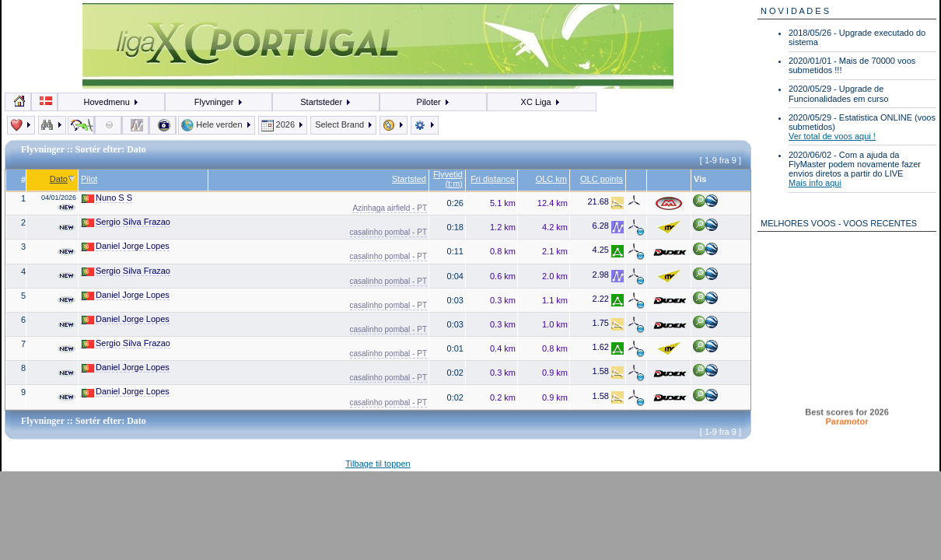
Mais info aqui (815, 183)
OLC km (551, 179)
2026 (283, 124)
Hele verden (216, 124)
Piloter (434, 102)
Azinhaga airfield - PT (390, 208)
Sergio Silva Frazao (126, 222)
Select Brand (343, 124)
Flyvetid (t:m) (448, 179)
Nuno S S (107, 198)
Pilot (89, 179)
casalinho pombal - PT (389, 232)
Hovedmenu (112, 102)
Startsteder (326, 102)
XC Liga (541, 102)
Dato (63, 179)
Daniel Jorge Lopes (126, 246)
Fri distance (493, 179)
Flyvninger (219, 102)
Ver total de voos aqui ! (832, 136)
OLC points (602, 179)
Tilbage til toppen (378, 464)
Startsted (409, 179)
